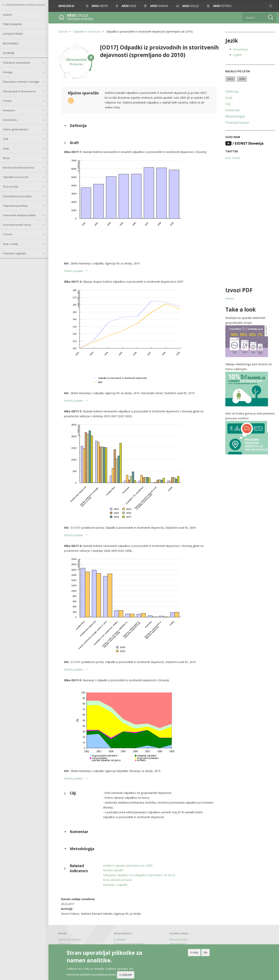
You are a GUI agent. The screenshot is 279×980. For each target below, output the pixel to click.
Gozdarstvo (10, 120)
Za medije (9, 53)
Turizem (8, 234)
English (237, 55)
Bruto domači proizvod (117, 880)
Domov (8, 15)
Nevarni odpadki (113, 870)
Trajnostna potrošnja (15, 206)
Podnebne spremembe (17, 63)
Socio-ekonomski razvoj (17, 225)
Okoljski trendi (13, 34)
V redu (194, 953)
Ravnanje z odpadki (115, 885)
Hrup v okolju (11, 244)
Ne (205, 953)
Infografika (11, 43)
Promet (7, 101)
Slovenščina (240, 49)
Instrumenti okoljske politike (19, 215)
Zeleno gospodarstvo (16, 129)
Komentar (233, 110)
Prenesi (230, 298)
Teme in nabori (12, 24)
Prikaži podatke (74, 271)
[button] (271, 6)
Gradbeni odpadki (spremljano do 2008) (128, 866)
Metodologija (235, 116)
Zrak (6, 139)
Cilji (228, 104)
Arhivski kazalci (178, 944)
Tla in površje (11, 187)
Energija (8, 72)
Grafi (229, 98)
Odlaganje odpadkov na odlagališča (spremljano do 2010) (139, 875)
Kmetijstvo (9, 110)
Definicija (232, 92)
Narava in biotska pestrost (19, 168)
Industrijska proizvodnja (17, 196)
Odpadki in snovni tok (16, 177)
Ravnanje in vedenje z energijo (21, 82)
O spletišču (120, 940)
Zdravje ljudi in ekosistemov (19, 91)
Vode (6, 149)
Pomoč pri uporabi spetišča (129, 944)
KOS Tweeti (233, 158)
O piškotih (126, 975)
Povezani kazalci (237, 123)
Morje (6, 158)
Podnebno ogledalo (15, 253)
